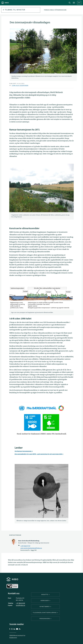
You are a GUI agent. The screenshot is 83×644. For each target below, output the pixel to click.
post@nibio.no (20, 605)
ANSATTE (45, 595)
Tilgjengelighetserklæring (45, 613)
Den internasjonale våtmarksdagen (53, 10)
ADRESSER (45, 601)
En (79, 3)
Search (70, 3)
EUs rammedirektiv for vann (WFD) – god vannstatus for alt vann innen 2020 (39, 454)
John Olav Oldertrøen (20, 85)
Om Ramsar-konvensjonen (24, 451)
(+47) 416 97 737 (25, 546)
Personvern (45, 619)
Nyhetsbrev (45, 607)
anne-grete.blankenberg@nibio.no (31, 548)
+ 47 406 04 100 (20, 603)
